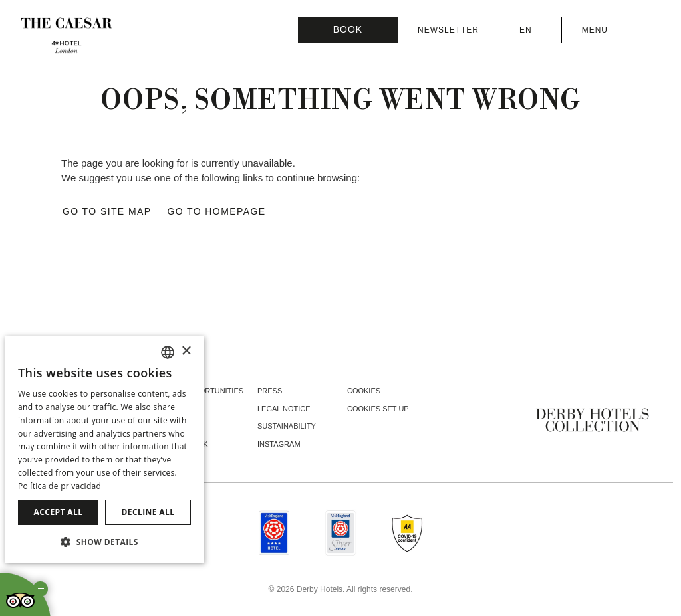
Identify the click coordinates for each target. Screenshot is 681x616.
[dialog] (104, 449)
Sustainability (287, 426)
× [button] (186, 351)
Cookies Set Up (378, 409)
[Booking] (348, 30)
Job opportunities (205, 391)
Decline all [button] (148, 512)
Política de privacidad (60, 486)
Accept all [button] (59, 512)
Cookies (364, 391)
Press (270, 391)
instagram (279, 444)
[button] (104, 542)
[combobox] (168, 352)
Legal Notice (284, 409)
